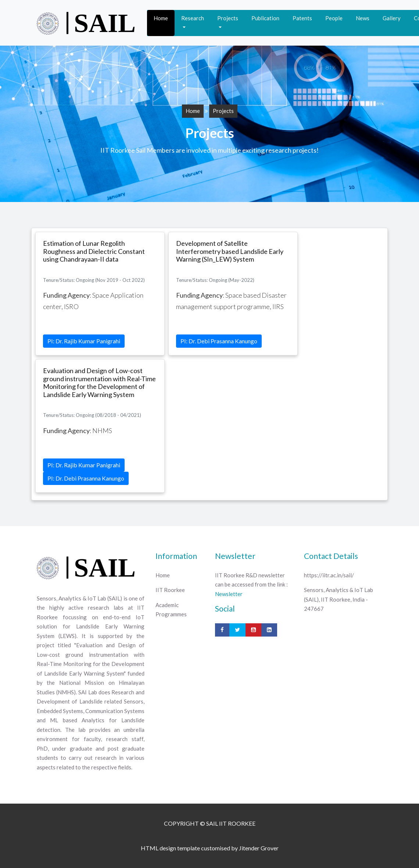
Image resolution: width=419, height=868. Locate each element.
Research (193, 18)
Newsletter (229, 594)
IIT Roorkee (170, 590)
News (363, 18)
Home (161, 18)
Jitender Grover (259, 848)
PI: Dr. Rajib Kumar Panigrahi (84, 341)
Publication (265, 18)
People (334, 18)
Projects (228, 18)
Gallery (392, 18)
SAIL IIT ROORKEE (231, 823)
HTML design (159, 848)
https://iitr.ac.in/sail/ (329, 575)
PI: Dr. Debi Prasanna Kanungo (219, 341)
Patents (302, 18)
